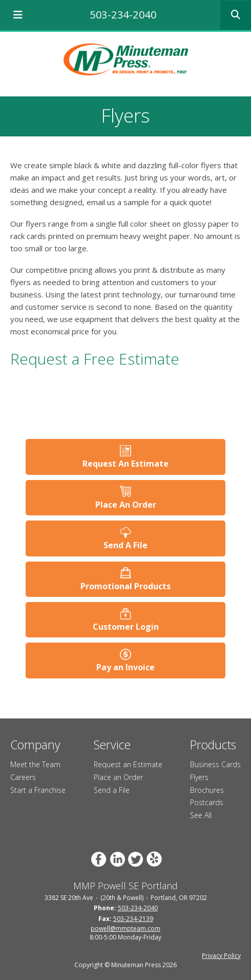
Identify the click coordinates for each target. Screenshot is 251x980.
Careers (23, 777)
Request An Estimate (126, 464)
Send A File (126, 545)
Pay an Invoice (126, 667)
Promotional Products (126, 586)
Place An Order (126, 505)
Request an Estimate (128, 764)
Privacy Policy (221, 956)
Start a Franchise (38, 790)
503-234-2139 (133, 919)
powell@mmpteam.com (126, 928)
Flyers (199, 777)
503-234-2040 (123, 15)
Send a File (112, 790)
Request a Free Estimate (95, 359)
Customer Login (126, 627)
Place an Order (118, 777)
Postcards (207, 802)
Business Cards (215, 764)
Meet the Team (35, 764)
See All (201, 815)
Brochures (207, 790)
